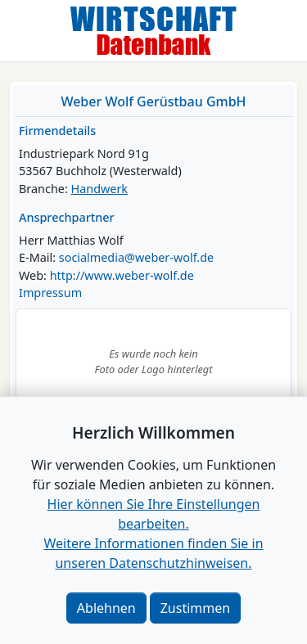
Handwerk (100, 189)
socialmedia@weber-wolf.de (136, 257)
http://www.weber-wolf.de (122, 275)
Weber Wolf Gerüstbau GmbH (153, 101)
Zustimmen (195, 608)
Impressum (50, 293)
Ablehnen (106, 608)
